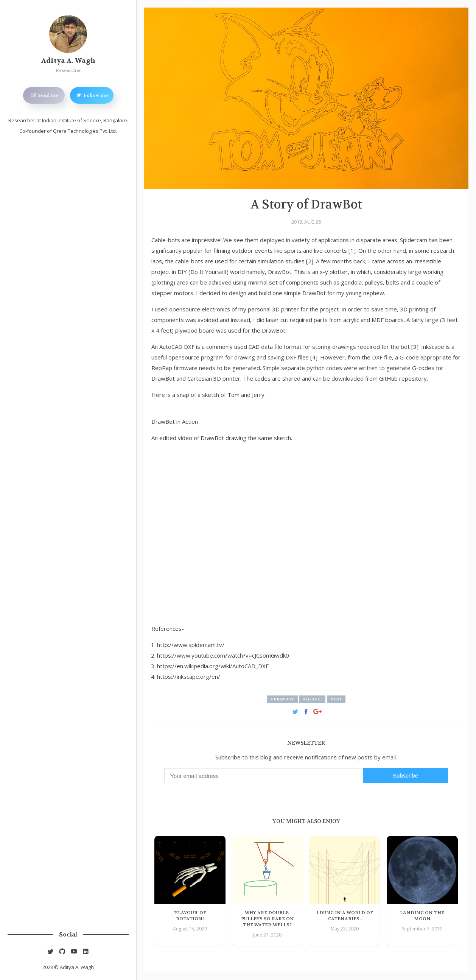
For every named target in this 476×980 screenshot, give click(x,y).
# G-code (312, 699)
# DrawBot (282, 699)
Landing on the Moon (422, 916)
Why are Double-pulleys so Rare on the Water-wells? (268, 919)
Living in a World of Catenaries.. (345, 916)
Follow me (92, 95)
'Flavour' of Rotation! (190, 916)
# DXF (336, 699)
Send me (44, 95)
